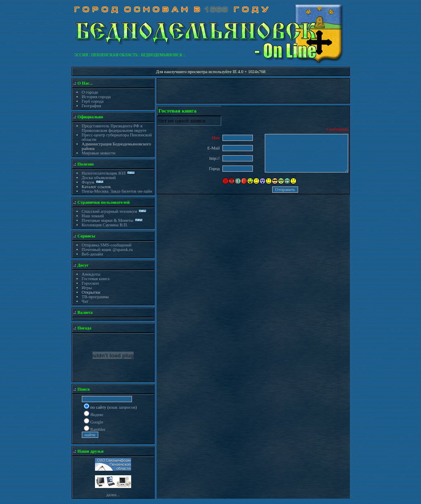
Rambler (98, 429)
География (91, 106)
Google (97, 422)
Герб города (93, 101)
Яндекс (97, 415)
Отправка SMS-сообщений (107, 245)
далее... (113, 495)
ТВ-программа (95, 297)
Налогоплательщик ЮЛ (104, 173)
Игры (87, 288)
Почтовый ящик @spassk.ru (107, 250)
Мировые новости (99, 153)
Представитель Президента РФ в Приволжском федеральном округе (114, 128)
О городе (90, 92)
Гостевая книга (96, 279)
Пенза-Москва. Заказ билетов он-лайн (117, 191)
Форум (89, 182)
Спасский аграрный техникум (110, 211)
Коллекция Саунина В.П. (105, 225)
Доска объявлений (99, 178)
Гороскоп (90, 283)
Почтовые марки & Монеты (108, 220)
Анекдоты (91, 274)
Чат (85, 301)
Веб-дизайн (93, 254)
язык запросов (122, 407)
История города (96, 97)
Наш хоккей (93, 216)
